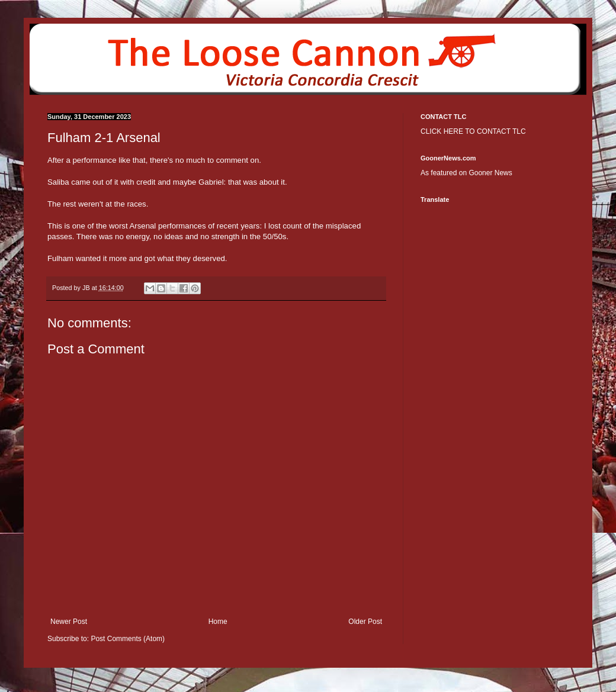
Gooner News (490, 173)
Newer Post (69, 622)
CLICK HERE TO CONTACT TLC (473, 131)
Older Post (365, 622)
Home (218, 622)
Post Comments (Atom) (128, 639)
